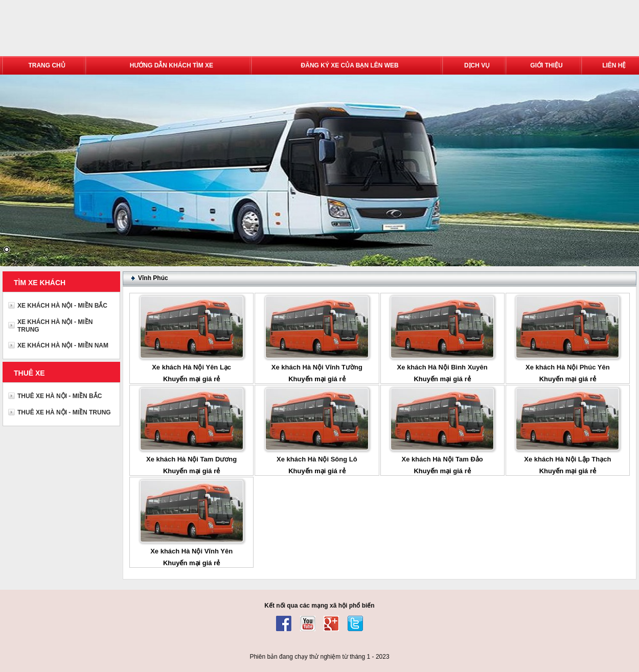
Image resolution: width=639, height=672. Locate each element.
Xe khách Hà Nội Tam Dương (191, 459)
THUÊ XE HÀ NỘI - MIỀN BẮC (60, 396)
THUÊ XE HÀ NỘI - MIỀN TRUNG (64, 412)
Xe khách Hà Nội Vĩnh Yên (191, 551)
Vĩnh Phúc (153, 278)
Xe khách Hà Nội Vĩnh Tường (317, 367)
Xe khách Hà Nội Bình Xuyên (442, 367)
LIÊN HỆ (614, 65)
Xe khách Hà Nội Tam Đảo (442, 459)
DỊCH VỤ (477, 65)
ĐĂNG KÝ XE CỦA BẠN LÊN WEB (350, 65)
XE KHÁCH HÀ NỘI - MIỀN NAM (63, 345)
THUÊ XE (29, 373)
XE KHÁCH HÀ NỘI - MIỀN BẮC (62, 306)
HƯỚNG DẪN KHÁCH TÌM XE (172, 65)
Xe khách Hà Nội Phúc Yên (568, 367)
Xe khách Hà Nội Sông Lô (317, 459)
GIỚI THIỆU (546, 65)
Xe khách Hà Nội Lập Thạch (567, 459)
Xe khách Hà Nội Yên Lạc (191, 367)
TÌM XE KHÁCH (40, 283)
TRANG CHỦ (47, 65)
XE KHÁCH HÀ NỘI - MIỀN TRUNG (55, 326)
